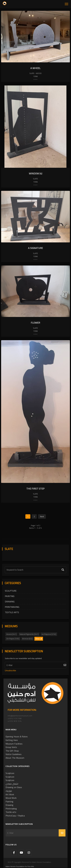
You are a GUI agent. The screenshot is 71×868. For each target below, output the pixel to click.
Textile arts (12, 612)
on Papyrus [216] (49, 634)
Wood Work (11, 798)
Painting (10, 596)
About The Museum (15, 758)
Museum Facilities (14, 744)
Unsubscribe (10, 670)
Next (42, 516)
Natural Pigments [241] (29, 634)
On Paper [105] (13, 639)
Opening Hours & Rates (17, 736)
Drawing (10, 602)
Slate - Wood (35, 73)
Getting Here (12, 740)
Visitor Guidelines (14, 754)
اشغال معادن (12, 784)
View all (39, 639)
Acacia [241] (11, 634)
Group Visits (11, 747)
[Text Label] (35, 570)
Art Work (10, 794)
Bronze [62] (27, 639)
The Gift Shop (12, 751)
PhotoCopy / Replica (15, 816)
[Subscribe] (35, 665)
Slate (35, 179)
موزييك (9, 791)
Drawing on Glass (14, 787)
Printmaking (12, 607)
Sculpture (11, 591)
